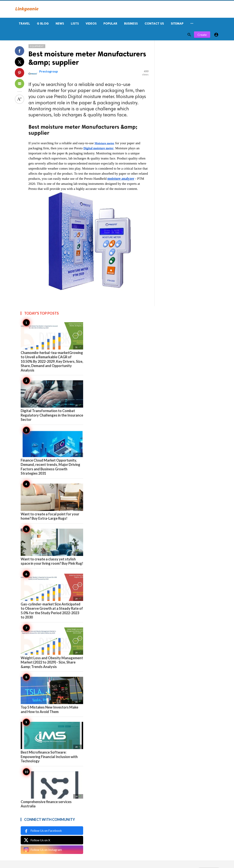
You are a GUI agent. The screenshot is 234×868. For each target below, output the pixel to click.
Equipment (37, 46)
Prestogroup (49, 71)
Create (202, 35)
